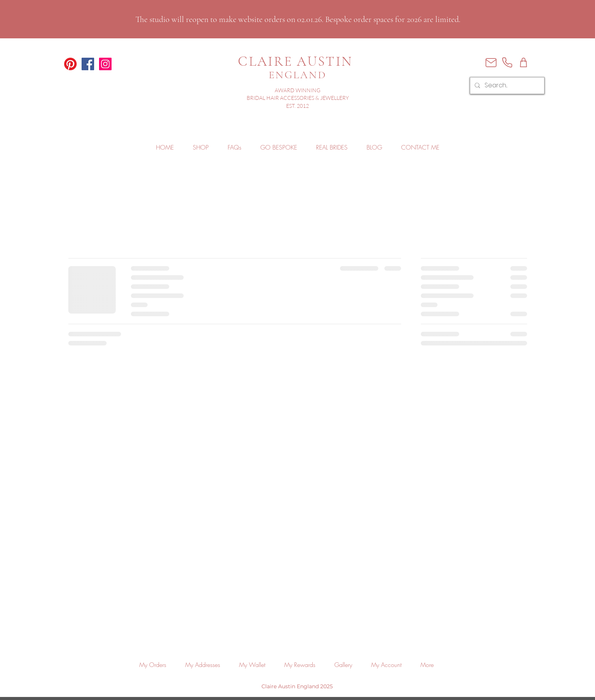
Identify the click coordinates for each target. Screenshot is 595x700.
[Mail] (491, 63)
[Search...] (506, 86)
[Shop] (523, 62)
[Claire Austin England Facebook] (88, 64)
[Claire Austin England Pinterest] (70, 64)
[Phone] (507, 63)
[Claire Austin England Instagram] (105, 64)
